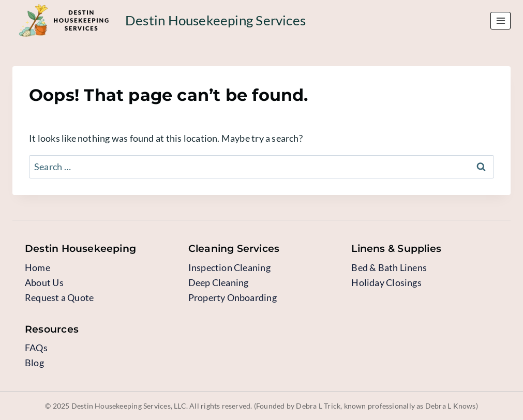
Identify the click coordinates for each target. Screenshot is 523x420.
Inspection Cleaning (229, 267)
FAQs (36, 348)
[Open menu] (500, 20)
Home (38, 267)
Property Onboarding (233, 297)
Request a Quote (59, 297)
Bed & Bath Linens (389, 267)
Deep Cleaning (219, 282)
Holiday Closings (386, 282)
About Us (44, 282)
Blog (34, 363)
